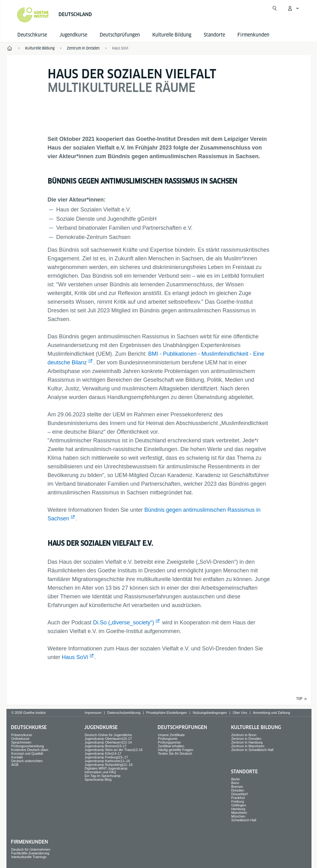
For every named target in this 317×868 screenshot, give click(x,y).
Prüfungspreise (169, 742)
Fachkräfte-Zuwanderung (30, 853)
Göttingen (239, 805)
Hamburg (238, 809)
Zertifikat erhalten (171, 746)
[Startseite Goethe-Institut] (33, 15)
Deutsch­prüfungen (120, 35)
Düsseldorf (239, 794)
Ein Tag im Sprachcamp (102, 776)
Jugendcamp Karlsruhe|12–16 (107, 761)
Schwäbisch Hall (244, 820)
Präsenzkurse (22, 735)
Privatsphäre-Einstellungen (166, 713)
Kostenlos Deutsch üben (30, 750)
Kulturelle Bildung (172, 35)
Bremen (237, 787)
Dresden (238, 790)
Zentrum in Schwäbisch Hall (252, 750)
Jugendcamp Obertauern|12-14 (108, 742)
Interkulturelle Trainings (29, 857)
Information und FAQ (100, 772)
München (238, 816)
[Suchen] (275, 8)
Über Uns (240, 713)
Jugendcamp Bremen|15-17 (106, 746)
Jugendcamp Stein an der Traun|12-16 (114, 750)
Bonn (235, 783)
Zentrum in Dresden (246, 739)
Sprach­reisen (21, 742)
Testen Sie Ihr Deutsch (175, 753)
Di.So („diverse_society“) (124, 623)
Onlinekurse (20, 739)
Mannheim (239, 813)
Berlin (236, 779)
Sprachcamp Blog (98, 779)
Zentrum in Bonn (244, 735)
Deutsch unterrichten (27, 761)
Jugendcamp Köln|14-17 (103, 753)
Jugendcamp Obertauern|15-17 (108, 739)
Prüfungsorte (168, 739)
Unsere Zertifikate (171, 735)
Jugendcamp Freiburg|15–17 (106, 757)
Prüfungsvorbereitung (27, 746)
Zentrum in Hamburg (247, 742)
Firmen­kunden (253, 35)
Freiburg (238, 801)
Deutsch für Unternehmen (31, 849)
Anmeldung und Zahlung (271, 713)
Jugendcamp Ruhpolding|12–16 (109, 765)
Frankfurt (238, 798)
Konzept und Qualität (27, 753)
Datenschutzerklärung (124, 713)
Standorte (214, 35)
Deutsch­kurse (32, 35)
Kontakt (17, 757)
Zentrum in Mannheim (248, 746)
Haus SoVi (75, 657)
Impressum (93, 713)
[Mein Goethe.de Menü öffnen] (293, 8)
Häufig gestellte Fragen (176, 750)
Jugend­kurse (73, 35)
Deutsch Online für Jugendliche (108, 735)
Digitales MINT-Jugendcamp (106, 768)
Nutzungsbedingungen (210, 713)
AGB (15, 765)
